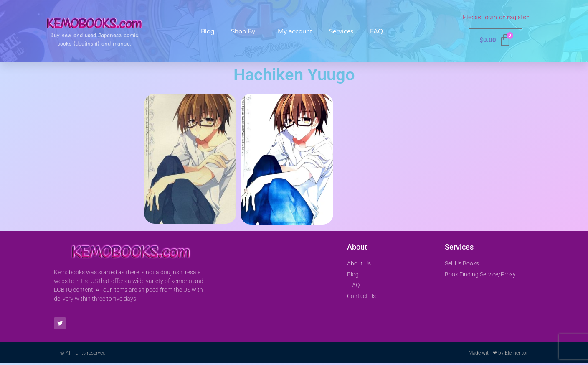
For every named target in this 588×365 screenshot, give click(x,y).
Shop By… (246, 31)
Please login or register (496, 17)
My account (295, 31)
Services (341, 31)
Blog (208, 31)
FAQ (376, 31)
